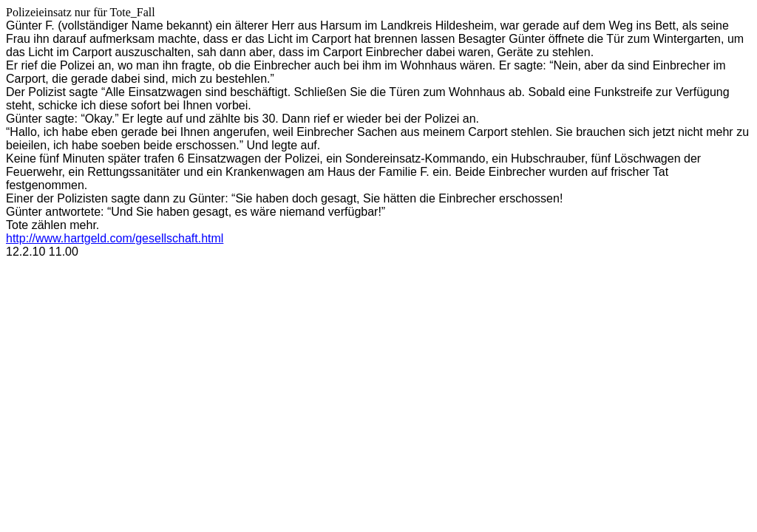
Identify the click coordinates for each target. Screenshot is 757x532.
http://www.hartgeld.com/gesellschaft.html (115, 238)
